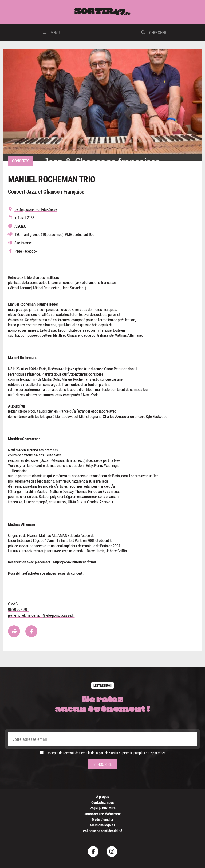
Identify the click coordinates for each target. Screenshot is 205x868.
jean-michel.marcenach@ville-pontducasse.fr (41, 615)
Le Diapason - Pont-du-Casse (36, 209)
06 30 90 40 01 (18, 609)
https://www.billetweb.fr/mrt (75, 562)
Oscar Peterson (116, 369)
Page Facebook (26, 251)
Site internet (23, 243)
